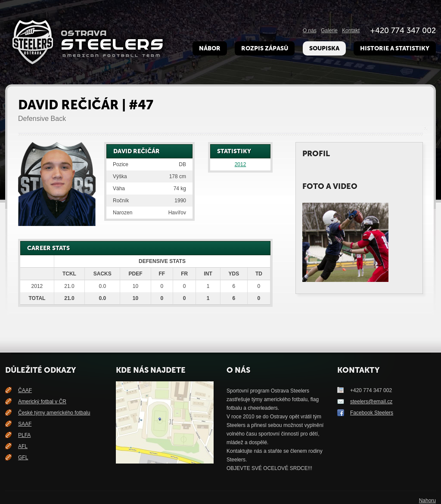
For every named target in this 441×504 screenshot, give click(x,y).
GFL (23, 458)
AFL (23, 446)
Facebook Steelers (372, 413)
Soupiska (324, 48)
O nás (310, 31)
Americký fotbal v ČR (42, 402)
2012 (241, 164)
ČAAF (25, 390)
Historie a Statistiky (395, 48)
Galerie (329, 31)
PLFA (24, 435)
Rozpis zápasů (265, 48)
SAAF (25, 424)
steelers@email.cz (371, 402)
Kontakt (351, 31)
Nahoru (427, 501)
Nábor (210, 48)
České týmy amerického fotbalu (54, 413)
